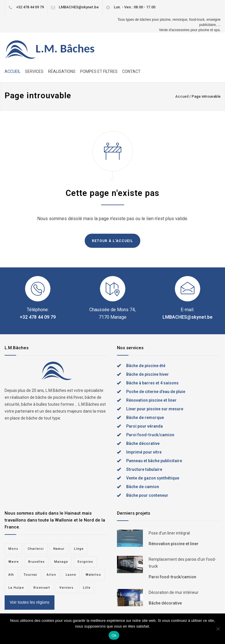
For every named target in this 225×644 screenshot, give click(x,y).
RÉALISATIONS (62, 71)
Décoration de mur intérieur (174, 592)
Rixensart (42, 588)
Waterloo (93, 575)
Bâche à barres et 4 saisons (152, 383)
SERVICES (34, 71)
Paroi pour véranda (144, 426)
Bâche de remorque (145, 418)
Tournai (30, 575)
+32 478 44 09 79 (30, 7)
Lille (87, 588)
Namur (59, 549)
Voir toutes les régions (30, 602)
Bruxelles (36, 562)
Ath (11, 575)
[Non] (218, 629)
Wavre (14, 562)
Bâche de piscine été (146, 366)
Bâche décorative (143, 443)
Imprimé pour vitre (144, 452)
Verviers (66, 588)
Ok (114, 635)
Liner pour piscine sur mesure (155, 409)
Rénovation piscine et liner (151, 400)
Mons (13, 549)
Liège (79, 549)
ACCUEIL (13, 71)
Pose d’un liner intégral (169, 533)
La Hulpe (16, 588)
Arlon (51, 575)
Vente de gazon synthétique (153, 478)
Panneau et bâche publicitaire (154, 461)
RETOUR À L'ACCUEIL (112, 241)
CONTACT (131, 71)
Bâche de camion (143, 487)
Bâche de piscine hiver (148, 374)
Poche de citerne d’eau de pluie (156, 392)
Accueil (182, 96)
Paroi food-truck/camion (150, 435)
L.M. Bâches (65, 49)
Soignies (85, 562)
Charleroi (36, 549)
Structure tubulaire (144, 469)
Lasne (71, 575)
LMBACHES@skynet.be (79, 7)
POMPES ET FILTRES (99, 71)
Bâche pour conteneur (147, 495)
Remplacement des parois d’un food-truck (182, 563)
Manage (61, 562)
